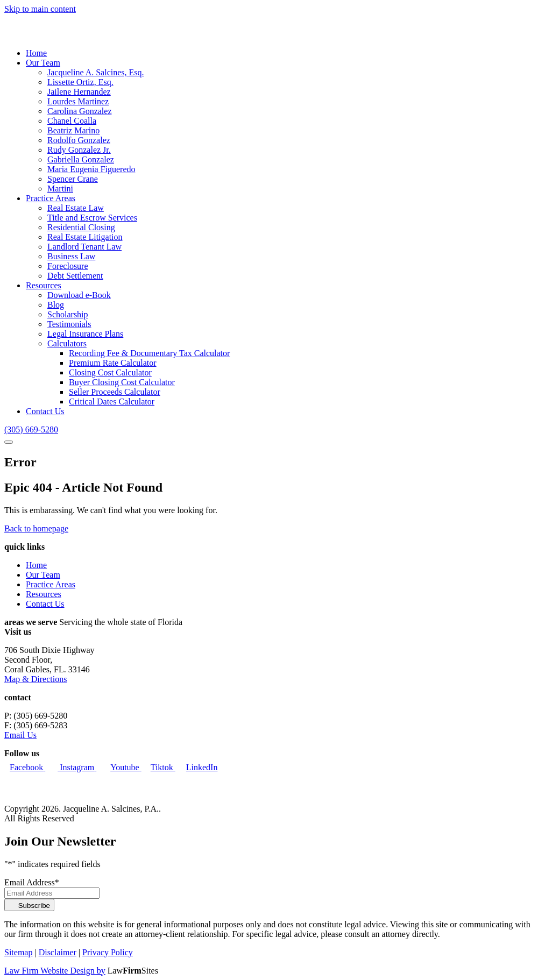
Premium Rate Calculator (113, 363)
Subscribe (29, 906)
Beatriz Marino (73, 130)
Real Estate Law (76, 208)
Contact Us (45, 411)
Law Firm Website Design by (55, 971)
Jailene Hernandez (79, 92)
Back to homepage (36, 528)
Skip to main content (40, 9)
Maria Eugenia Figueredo (91, 169)
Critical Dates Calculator (112, 402)
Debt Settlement (75, 276)
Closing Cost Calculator (110, 372)
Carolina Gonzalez (80, 111)
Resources (44, 285)
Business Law (71, 256)
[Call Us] (31, 429)
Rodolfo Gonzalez (79, 140)
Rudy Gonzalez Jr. (79, 150)
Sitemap (18, 952)
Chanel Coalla (72, 121)
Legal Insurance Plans (85, 334)
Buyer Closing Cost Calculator (122, 382)
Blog (56, 305)
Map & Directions (36, 679)
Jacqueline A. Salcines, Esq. (96, 72)
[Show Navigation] (9, 442)
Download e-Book (79, 295)
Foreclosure (68, 266)
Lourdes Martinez (78, 101)
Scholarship (68, 314)
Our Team (43, 63)
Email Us (20, 735)
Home (36, 53)
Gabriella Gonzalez (81, 159)
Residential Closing (81, 227)
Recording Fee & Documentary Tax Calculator (149, 353)
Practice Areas (51, 198)
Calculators (67, 343)
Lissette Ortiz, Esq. (80, 82)
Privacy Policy (108, 952)
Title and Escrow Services (92, 218)
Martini (60, 189)
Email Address (32, 882)
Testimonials (69, 324)
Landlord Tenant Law (84, 247)
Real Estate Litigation (85, 237)
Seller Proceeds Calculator (115, 392)
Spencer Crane (73, 179)
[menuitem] (280, 53)
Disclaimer (58, 952)
